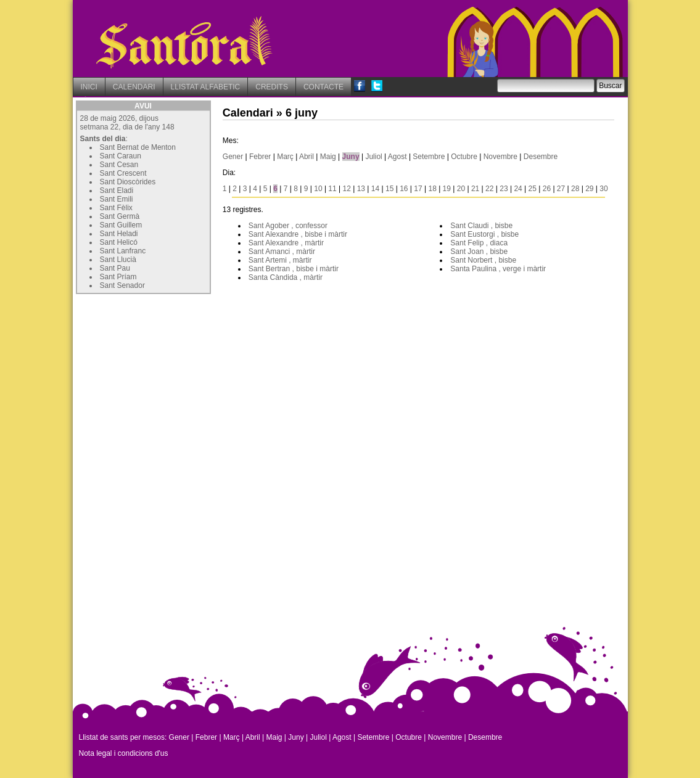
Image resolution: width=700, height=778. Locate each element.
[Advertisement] (168, 374)
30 (603, 189)
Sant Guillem (121, 225)
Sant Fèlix (116, 208)
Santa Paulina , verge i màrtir (498, 269)
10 (318, 189)
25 (533, 189)
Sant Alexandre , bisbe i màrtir (298, 234)
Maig (328, 157)
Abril (307, 157)
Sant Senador (122, 285)
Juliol (373, 157)
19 (447, 189)
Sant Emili (117, 199)
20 (461, 189)
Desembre (541, 157)
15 (389, 189)
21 (475, 189)
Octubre (464, 157)
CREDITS (272, 87)
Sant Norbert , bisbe (483, 260)
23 (504, 189)
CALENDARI (134, 87)
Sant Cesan (119, 165)
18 (432, 189)
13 (361, 189)
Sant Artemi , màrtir (280, 260)
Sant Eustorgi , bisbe (484, 234)
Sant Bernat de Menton (138, 147)
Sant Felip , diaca (479, 243)
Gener (233, 157)
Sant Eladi (117, 190)
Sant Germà (120, 216)
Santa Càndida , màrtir (286, 277)
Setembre (429, 157)
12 (347, 189)
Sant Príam (118, 277)
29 (589, 189)
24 (518, 189)
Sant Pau (115, 268)
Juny (351, 157)
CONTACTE (323, 87)
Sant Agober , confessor (288, 226)
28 (575, 189)
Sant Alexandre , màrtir (286, 243)
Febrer (260, 157)
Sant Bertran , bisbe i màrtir (294, 269)
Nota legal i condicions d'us (124, 753)
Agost (397, 157)
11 (332, 189)
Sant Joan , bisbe (479, 252)
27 (561, 189)
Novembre (500, 157)
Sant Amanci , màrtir (282, 252)
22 (489, 189)
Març (285, 157)
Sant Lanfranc (123, 251)
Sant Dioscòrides (128, 182)
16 (404, 189)
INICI (89, 87)
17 (418, 189)
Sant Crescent (123, 173)
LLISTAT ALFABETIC (206, 87)
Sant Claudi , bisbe (481, 226)
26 (547, 189)
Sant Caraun (121, 156)
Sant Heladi (119, 234)
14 (375, 189)
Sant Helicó (119, 242)
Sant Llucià (118, 260)
